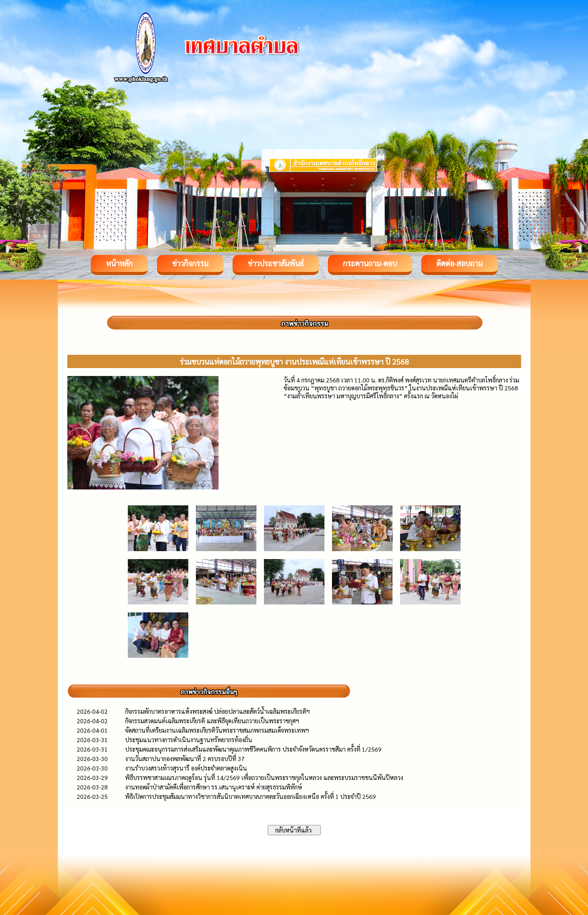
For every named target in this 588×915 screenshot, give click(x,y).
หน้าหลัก (119, 263)
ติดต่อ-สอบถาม (459, 263)
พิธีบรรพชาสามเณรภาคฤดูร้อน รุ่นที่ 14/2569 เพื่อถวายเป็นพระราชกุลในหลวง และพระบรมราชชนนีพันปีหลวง (264, 778)
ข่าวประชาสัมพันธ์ (276, 263)
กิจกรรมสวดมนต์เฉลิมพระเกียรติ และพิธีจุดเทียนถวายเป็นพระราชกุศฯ (212, 721)
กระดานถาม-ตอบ (370, 263)
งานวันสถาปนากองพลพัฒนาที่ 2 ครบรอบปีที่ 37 (185, 759)
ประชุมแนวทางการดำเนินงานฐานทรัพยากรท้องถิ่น (189, 740)
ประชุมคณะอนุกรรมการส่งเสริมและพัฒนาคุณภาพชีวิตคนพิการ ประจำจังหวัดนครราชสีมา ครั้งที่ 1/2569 (253, 749)
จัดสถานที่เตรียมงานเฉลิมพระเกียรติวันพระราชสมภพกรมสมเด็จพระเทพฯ (217, 730)
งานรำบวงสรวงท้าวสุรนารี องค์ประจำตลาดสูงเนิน (186, 768)
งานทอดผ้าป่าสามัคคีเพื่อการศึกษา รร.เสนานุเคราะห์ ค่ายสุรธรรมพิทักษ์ (214, 787)
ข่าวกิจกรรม (190, 263)
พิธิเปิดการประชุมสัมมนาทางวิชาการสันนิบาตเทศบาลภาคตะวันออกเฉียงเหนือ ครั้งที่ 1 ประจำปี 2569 (251, 796)
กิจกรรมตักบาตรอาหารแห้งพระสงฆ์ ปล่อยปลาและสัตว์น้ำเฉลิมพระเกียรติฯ (217, 711)
